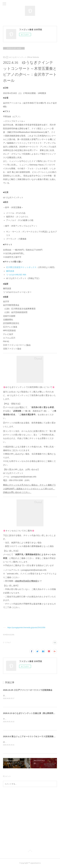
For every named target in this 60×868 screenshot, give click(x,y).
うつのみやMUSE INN (16, 275)
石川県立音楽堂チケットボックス (21, 267)
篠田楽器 (10, 271)
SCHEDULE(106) (9, 635)
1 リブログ (7, 642)
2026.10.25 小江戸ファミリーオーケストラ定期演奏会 (28, 690)
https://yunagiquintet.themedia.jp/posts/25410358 (26, 628)
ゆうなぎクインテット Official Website (24, 57)
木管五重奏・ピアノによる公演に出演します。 (21, 719)
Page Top (30, 852)
